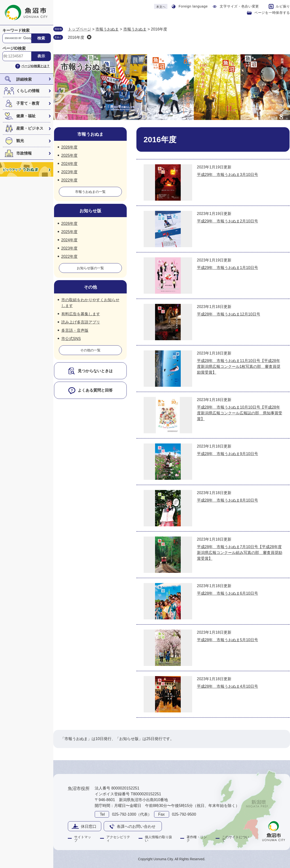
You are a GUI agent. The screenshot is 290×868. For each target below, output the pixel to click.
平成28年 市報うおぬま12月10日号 (229, 314)
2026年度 (70, 147)
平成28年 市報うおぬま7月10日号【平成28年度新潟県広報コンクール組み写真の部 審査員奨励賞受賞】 (240, 553)
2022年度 (70, 180)
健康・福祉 (26, 116)
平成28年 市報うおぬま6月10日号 (228, 593)
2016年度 (76, 37)
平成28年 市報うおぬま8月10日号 (228, 500)
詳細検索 (24, 79)
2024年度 (70, 164)
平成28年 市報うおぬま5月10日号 (228, 640)
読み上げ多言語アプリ (81, 322)
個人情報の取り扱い (158, 839)
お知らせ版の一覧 (90, 268)
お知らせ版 (90, 211)
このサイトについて (235, 839)
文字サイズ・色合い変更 (239, 6)
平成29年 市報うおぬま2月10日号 (228, 221)
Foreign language (193, 6)
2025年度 (70, 155)
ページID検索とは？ (35, 66)
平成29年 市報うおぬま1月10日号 (228, 268)
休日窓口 (89, 826)
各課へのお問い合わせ (136, 826)
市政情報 (24, 153)
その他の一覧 (90, 350)
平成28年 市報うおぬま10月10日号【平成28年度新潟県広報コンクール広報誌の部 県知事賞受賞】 (240, 413)
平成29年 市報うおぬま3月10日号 (228, 175)
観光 (20, 141)
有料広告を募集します (81, 314)
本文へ (161, 7)
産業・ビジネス (30, 128)
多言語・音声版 (75, 330)
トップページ (79, 29)
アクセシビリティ (118, 839)
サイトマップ (83, 839)
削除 (89, 37)
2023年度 (70, 172)
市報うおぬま (107, 29)
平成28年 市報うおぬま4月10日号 (228, 686)
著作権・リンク (197, 839)
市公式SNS (71, 339)
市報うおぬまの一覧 (90, 192)
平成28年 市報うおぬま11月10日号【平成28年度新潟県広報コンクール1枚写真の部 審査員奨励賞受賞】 (239, 367)
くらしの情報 (28, 91)
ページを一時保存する (272, 13)
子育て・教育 (28, 103)
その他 (90, 287)
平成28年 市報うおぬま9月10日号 (228, 454)
